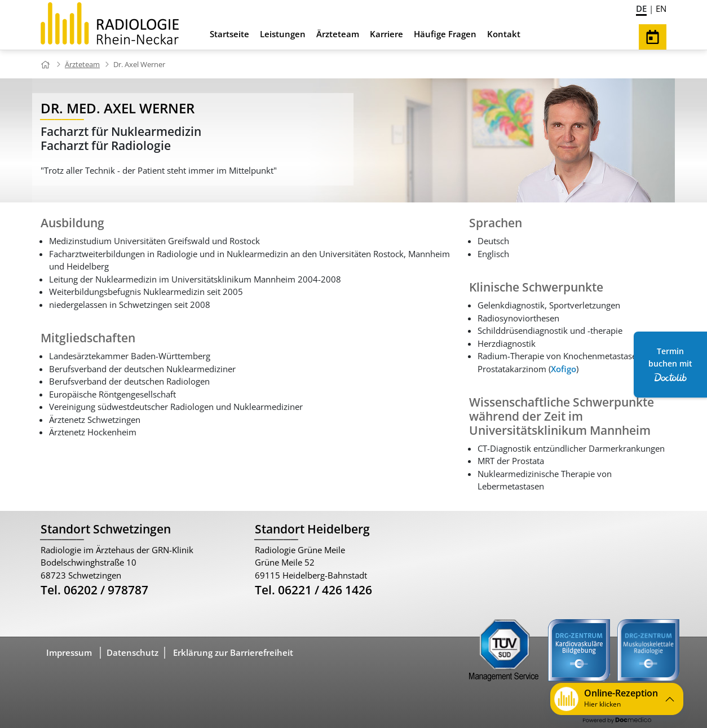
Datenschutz (132, 652)
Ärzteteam (338, 34)
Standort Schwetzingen (106, 529)
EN (661, 8)
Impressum (69, 652)
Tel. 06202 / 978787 (94, 590)
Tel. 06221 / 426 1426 (313, 590)
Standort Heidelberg (312, 529)
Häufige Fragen (445, 34)
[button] (617, 699)
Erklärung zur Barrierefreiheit (233, 652)
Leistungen (283, 34)
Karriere (386, 34)
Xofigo (564, 369)
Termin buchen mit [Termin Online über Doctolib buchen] (670, 364)
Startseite (229, 34)
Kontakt (504, 34)
